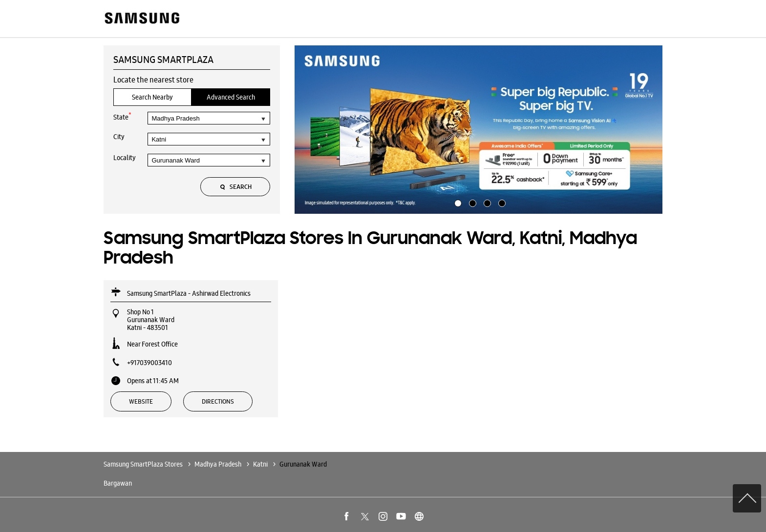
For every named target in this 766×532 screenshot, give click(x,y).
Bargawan (118, 483)
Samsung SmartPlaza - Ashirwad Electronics (189, 293)
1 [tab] (457, 202)
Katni (260, 464)
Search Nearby (152, 97)
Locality (125, 158)
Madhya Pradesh (218, 464)
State (122, 116)
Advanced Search (231, 97)
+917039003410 (149, 363)
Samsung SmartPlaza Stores (144, 464)
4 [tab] (501, 202)
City (119, 137)
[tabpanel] (479, 130)
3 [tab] (486, 202)
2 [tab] (471, 202)
